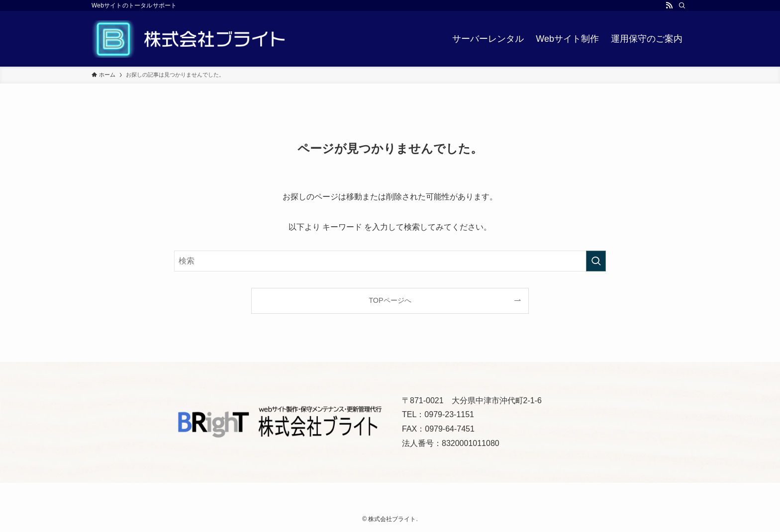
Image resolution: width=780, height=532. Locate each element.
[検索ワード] (390, 261)
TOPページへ (390, 300)
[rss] (669, 5)
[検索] (682, 5)
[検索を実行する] (596, 261)
